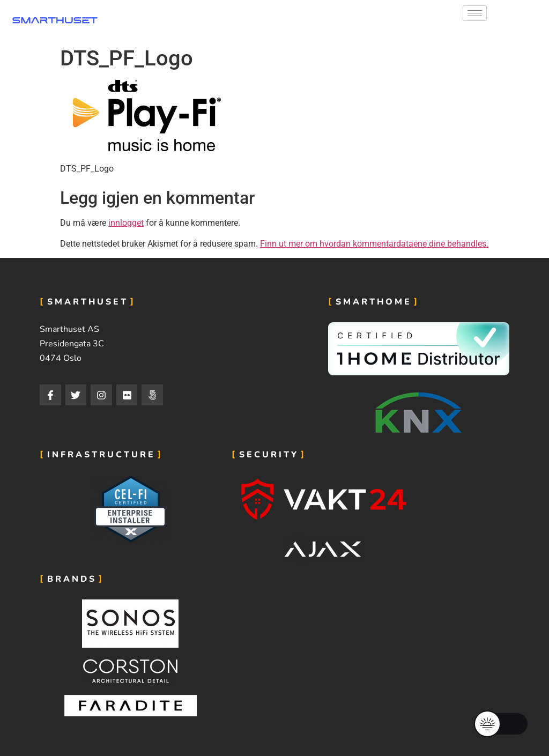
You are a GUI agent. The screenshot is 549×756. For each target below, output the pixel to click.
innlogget (126, 223)
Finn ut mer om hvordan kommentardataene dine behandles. (374, 244)
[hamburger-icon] (475, 13)
